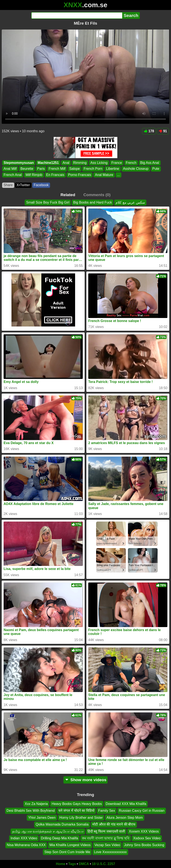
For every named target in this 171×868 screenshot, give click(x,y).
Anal (66, 163)
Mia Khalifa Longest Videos (70, 845)
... (118, 175)
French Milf (57, 169)
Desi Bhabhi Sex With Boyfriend (31, 811)
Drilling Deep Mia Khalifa (60, 838)
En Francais (55, 175)
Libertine (113, 169)
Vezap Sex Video (107, 845)
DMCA (84, 864)
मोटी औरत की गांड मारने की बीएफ (114, 824)
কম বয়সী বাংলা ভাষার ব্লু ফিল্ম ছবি (106, 838)
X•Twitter (23, 185)
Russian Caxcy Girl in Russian (142, 811)
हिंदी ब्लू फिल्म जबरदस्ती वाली (106, 831)
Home (61, 864)
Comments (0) (97, 195)
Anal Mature (104, 175)
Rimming (80, 163)
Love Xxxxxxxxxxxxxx (110, 852)
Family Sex (107, 811)
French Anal (13, 175)
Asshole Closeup (136, 169)
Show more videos (86, 780)
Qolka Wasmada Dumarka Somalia (62, 824)
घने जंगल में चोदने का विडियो (76, 811)
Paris (41, 169)
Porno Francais (80, 175)
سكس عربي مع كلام (130, 202)
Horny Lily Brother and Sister (81, 818)
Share (8, 185)
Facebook (41, 185)
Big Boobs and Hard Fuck (93, 202)
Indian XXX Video (24, 838)
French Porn (93, 169)
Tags (72, 864)
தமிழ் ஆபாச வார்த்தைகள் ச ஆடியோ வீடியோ (48, 831)
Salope (74, 169)
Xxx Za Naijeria (36, 804)
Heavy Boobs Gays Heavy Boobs (77, 804)
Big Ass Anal (150, 163)
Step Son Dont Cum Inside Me (67, 852)
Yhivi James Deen (42, 818)
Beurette (27, 169)
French (131, 163)
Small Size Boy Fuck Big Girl (48, 202)
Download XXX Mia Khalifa (126, 804)
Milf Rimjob (34, 175)
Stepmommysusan (19, 163)
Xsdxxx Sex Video (147, 838)
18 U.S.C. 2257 (103, 864)
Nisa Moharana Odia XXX (26, 845)
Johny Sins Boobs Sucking (144, 845)
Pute (156, 169)
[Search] (77, 15)
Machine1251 (48, 163)
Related (68, 195)
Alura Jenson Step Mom (125, 818)
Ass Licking (99, 163)
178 (149, 131)
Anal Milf (10, 169)
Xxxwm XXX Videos (144, 831)
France (117, 163)
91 (163, 131)
